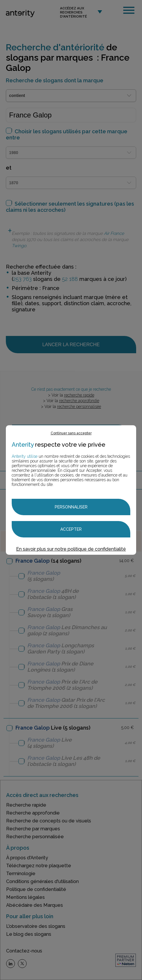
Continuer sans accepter (71, 433)
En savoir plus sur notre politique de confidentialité (71, 549)
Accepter (71, 529)
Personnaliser (71, 507)
